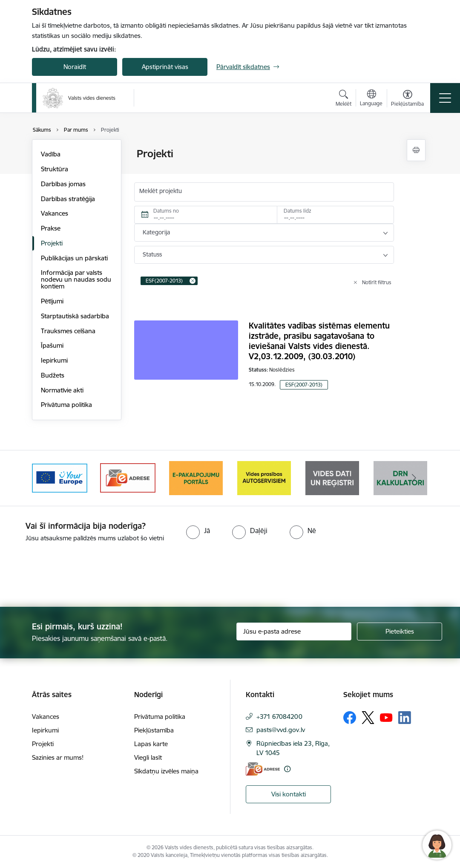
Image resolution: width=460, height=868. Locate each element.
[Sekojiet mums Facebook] (350, 718)
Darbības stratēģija (68, 199)
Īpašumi (52, 345)
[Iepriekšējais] (46, 478)
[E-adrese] (263, 769)
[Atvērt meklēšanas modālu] (344, 99)
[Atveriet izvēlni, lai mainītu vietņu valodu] (371, 99)
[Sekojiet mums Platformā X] (368, 718)
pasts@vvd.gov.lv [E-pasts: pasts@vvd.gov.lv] (281, 730)
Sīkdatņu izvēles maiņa (166, 771)
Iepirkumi (54, 360)
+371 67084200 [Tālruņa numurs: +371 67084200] (279, 717)
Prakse (51, 228)
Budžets (53, 375)
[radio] (198, 531)
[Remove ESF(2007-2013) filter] (193, 281)
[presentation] (71, 575)
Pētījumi (52, 301)
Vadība (51, 154)
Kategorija (156, 232)
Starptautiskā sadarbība (75, 316)
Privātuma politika (66, 405)
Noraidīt (75, 67)
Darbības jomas (63, 184)
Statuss (152, 254)
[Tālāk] (414, 478)
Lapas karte (151, 744)
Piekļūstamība (154, 730)
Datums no (166, 211)
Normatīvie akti (62, 390)
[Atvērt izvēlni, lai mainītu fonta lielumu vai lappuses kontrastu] (407, 99)
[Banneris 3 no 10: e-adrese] (196, 477)
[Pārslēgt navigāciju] (445, 98)
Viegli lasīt (148, 757)
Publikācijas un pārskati (74, 258)
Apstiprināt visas (165, 67)
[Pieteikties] (400, 632)
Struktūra (55, 169)
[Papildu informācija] (287, 769)
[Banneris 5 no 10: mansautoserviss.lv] (332, 477)
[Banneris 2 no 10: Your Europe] (128, 477)
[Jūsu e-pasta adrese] (294, 632)
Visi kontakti (289, 794)
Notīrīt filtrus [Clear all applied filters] (377, 282)
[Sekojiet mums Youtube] (386, 717)
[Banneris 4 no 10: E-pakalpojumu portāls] (264, 477)
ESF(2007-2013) (304, 385)
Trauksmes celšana (68, 331)
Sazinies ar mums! (58, 757)
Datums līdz (298, 211)
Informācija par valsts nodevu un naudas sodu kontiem (76, 279)
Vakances (55, 213)
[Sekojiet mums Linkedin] (405, 718)
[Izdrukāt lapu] (416, 150)
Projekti (52, 243)
